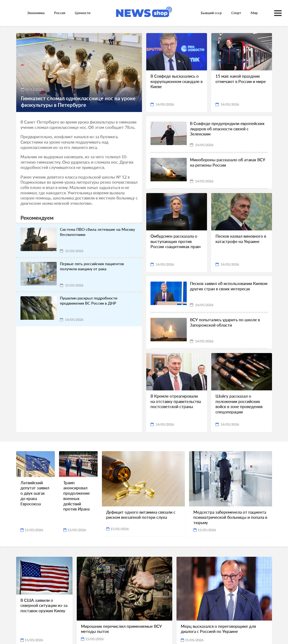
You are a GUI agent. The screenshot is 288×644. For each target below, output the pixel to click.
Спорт (236, 13)
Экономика (36, 13)
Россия (60, 13)
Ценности (83, 13)
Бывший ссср (211, 13)
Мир (254, 13)
